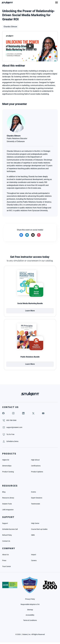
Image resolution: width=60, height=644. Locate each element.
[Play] (30, 46)
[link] (10, 434)
